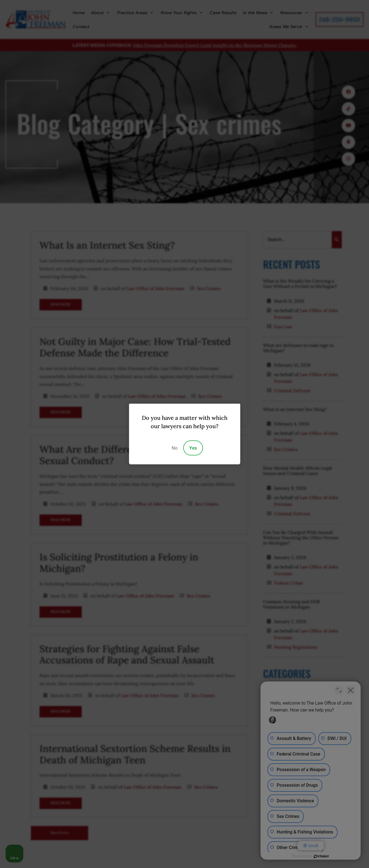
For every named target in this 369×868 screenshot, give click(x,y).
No (175, 448)
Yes (193, 448)
